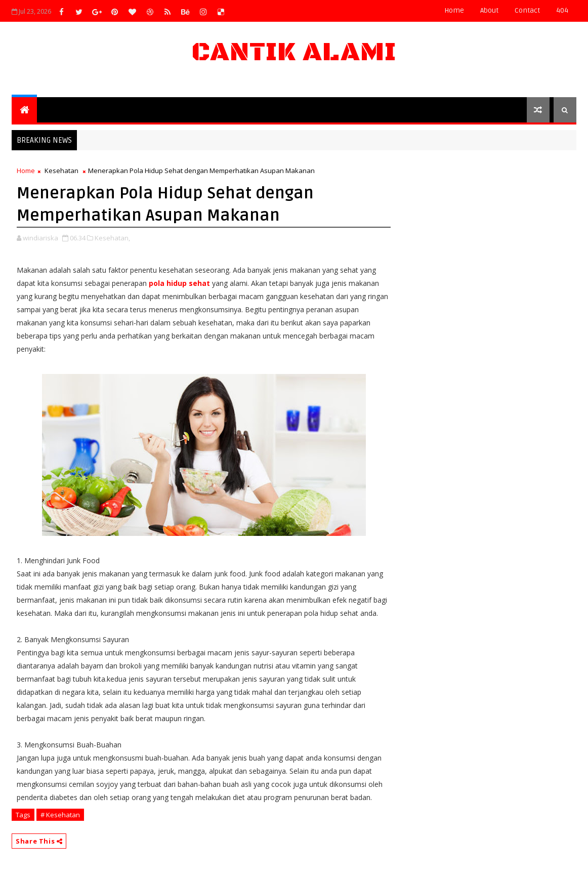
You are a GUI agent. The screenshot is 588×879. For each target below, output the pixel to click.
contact (527, 10)
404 (562, 10)
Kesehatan (61, 171)
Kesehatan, (112, 238)
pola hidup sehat (179, 283)
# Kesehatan (60, 815)
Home (454, 10)
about (489, 10)
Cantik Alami (294, 52)
